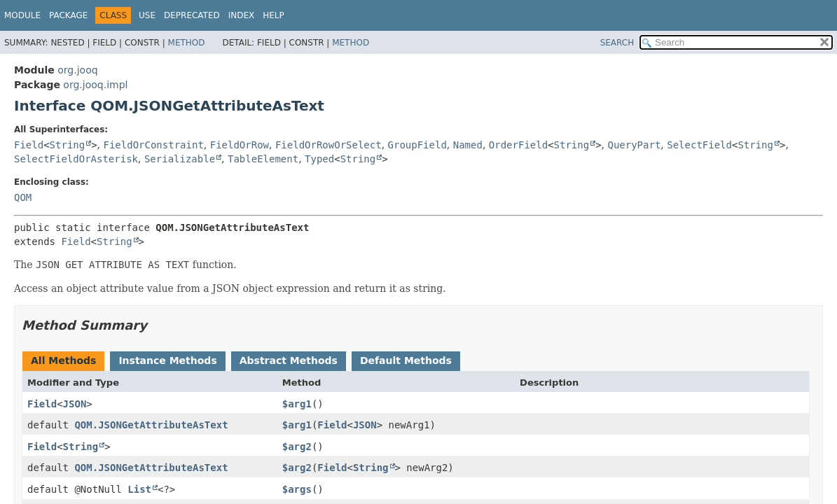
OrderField (518, 145)
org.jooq (77, 70)
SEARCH (617, 43)
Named (468, 145)
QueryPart (634, 145)
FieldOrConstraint (154, 145)
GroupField (417, 145)
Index (242, 15)
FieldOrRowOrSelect (328, 145)
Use (147, 15)
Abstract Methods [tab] (289, 360)
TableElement (263, 159)
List (139, 489)
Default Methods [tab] (406, 360)
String (68, 145)
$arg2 (297, 447)
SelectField (699, 145)
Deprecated (192, 15)
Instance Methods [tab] (167, 360)
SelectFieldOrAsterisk (76, 159)
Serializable (180, 159)
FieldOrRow (240, 145)
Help (274, 15)
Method (187, 43)
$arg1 (297, 404)
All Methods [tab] (63, 360)
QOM (23, 197)
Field (29, 145)
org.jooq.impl (95, 85)
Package (68, 15)
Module (22, 15)
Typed (319, 159)
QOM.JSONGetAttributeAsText (151, 425)
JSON (75, 404)
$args (297, 489)
